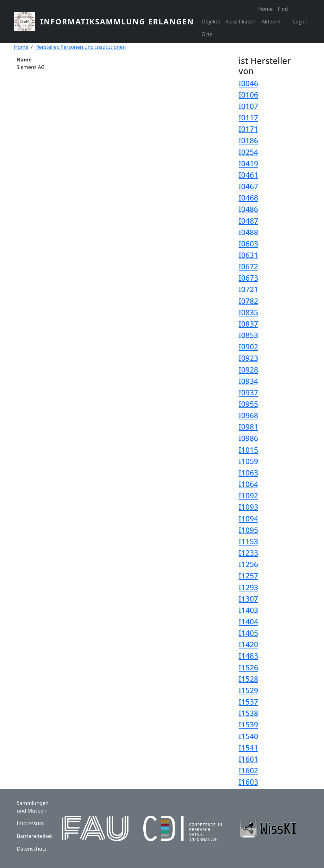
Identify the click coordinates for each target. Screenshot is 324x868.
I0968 (248, 415)
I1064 (248, 484)
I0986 (248, 438)
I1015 (248, 450)
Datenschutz (32, 849)
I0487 (248, 221)
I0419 (248, 163)
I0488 (248, 232)
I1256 (248, 564)
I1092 (248, 495)
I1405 (248, 633)
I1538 (248, 713)
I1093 (248, 507)
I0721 (248, 289)
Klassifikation (241, 22)
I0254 (248, 152)
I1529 (248, 690)
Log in (300, 22)
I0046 (248, 83)
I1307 (248, 599)
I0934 (248, 381)
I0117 (248, 118)
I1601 (248, 759)
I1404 (248, 622)
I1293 (248, 587)
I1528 (248, 679)
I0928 (248, 370)
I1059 (248, 461)
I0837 (248, 324)
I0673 (248, 278)
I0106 (248, 95)
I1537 (248, 702)
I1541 (248, 748)
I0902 (248, 347)
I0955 (248, 404)
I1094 (248, 519)
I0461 (248, 175)
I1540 (248, 736)
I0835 (248, 312)
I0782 (248, 301)
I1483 (248, 656)
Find (283, 9)
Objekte (211, 22)
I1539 (248, 724)
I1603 (248, 782)
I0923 (248, 358)
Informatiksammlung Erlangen (117, 21)
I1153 (248, 541)
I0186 (248, 140)
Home (265, 9)
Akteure (271, 22)
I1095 (248, 530)
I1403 (248, 610)
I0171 (248, 129)
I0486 (248, 209)
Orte (207, 34)
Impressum (30, 823)
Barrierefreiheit (35, 836)
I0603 (248, 244)
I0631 (248, 255)
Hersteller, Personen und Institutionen (80, 47)
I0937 (248, 393)
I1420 (248, 644)
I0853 (248, 335)
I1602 (248, 770)
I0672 (248, 266)
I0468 (248, 198)
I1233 (248, 553)
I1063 (248, 473)
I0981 (248, 427)
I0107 (248, 106)
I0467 (248, 186)
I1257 (248, 576)
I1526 (248, 667)
